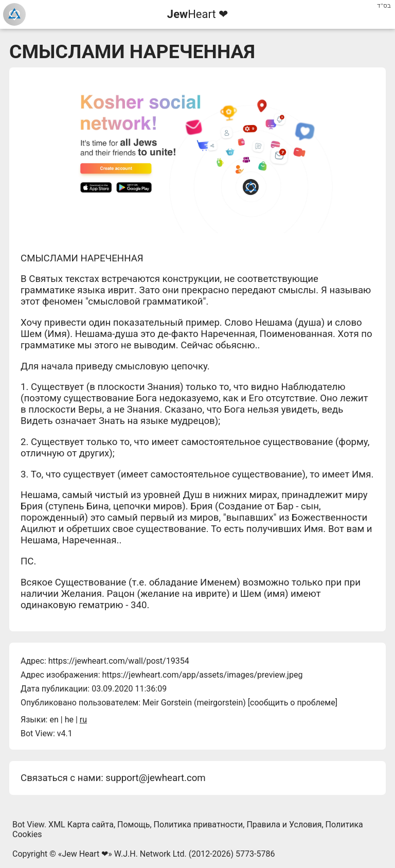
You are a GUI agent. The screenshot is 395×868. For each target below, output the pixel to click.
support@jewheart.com (155, 778)
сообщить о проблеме (293, 703)
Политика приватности (199, 825)
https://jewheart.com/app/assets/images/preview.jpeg (202, 675)
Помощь (133, 825)
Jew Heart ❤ (85, 854)
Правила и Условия (284, 825)
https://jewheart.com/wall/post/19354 (119, 661)
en (54, 720)
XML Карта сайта (81, 825)
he (69, 720)
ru (83, 720)
